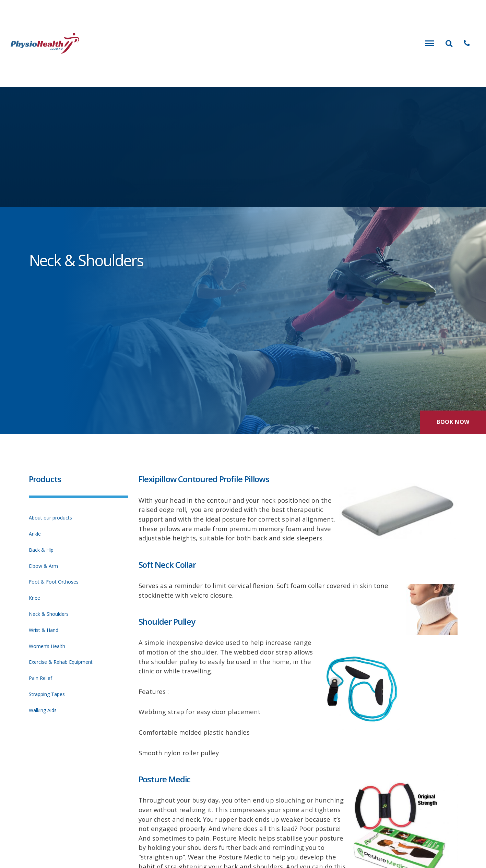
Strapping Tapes (47, 694)
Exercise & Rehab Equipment (61, 662)
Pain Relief (40, 678)
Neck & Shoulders (49, 614)
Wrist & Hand (44, 630)
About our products (50, 518)
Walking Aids (43, 710)
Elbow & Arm (43, 566)
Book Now (453, 422)
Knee (34, 598)
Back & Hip (41, 550)
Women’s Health (47, 646)
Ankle (35, 534)
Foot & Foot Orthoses (54, 582)
